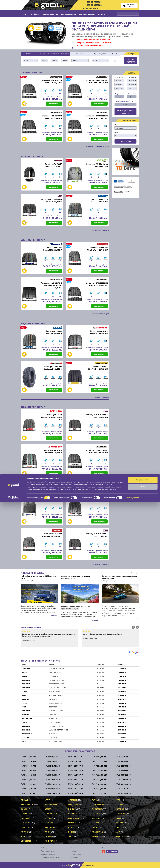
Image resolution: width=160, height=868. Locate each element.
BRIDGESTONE (27, 718)
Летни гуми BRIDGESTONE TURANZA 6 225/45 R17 (97, 82)
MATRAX (96, 823)
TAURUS (25, 691)
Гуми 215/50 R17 (76, 761)
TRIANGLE (96, 836)
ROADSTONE (97, 832)
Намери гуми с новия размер (125, 112)
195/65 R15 (122, 672)
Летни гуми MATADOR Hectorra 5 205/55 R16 (99, 332)
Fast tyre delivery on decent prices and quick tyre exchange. (110, 635)
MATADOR (73, 823)
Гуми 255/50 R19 (99, 770)
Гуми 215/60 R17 (52, 770)
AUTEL (95, 800)
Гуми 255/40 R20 (52, 793)
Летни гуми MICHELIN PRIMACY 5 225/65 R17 (53, 499)
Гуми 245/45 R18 (52, 766)
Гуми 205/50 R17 (123, 775)
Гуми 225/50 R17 (28, 761)
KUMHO (25, 676)
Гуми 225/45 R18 (76, 766)
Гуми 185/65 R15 (99, 757)
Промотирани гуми (50, 14)
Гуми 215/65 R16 (28, 770)
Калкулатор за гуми (68, 14)
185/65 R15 (122, 680)
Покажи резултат (131, 61)
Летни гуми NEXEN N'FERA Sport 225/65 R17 (97, 535)
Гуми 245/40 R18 (99, 789)
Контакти (101, 14)
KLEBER (48, 818)
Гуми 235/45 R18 (76, 779)
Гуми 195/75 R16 (99, 793)
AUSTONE (72, 800)
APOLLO (25, 800)
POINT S (24, 832)
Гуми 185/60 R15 (99, 784)
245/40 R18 (122, 730)
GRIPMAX (25, 818)
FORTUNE (120, 809)
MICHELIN (120, 823)
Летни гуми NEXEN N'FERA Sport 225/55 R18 (97, 416)
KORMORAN (26, 668)
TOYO (71, 836)
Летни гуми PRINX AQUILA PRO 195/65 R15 (97, 165)
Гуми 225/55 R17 (99, 761)
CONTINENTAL (98, 804)
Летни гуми (36, 28)
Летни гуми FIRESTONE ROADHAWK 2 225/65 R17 (52, 535)
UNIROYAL (25, 699)
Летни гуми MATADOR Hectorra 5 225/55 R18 (53, 451)
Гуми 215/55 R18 (123, 770)
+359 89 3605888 (94, 5)
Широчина (45, 54)
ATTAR (47, 800)
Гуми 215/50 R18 (52, 779)
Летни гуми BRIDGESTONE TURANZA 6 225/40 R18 (52, 117)
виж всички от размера (100, 230)
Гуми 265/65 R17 (123, 789)
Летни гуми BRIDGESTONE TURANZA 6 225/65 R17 (97, 117)
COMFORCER (74, 804)
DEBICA (48, 809)
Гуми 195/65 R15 (52, 757)
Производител (100, 54)
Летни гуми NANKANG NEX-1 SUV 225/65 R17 (99, 499)
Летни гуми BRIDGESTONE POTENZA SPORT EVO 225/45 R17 (52, 285)
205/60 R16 (122, 726)
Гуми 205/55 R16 (28, 757)
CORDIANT (26, 809)
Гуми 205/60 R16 (123, 757)
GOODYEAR (121, 814)
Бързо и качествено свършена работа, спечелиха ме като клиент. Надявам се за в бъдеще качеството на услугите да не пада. (50, 636)
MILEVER (25, 827)
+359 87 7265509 (94, 2)
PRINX (47, 832)
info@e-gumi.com (92, 9)
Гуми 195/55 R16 (76, 793)
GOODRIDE (97, 814)
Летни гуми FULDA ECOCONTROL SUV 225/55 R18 (52, 417)
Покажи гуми (125, 141)
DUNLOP (72, 809)
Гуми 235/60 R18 (76, 784)
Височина (55, 54)
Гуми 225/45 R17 (76, 757)
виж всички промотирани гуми (98, 147)
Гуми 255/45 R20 (28, 793)
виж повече (76, 48)
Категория (30, 54)
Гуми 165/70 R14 (52, 789)
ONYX (94, 827)
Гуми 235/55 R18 (123, 766)
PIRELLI (119, 827)
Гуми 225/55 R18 (99, 766)
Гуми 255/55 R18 (99, 779)
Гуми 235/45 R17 (28, 779)
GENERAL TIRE (51, 814)
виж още (55, 615)
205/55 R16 (122, 668)
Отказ (143, 853)
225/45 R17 (122, 688)
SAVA (118, 832)
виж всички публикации (130, 573)
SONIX (24, 707)
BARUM (119, 800)
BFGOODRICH (27, 804)
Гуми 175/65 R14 (123, 784)
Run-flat (115, 54)
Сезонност (80, 54)
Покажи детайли (132, 864)
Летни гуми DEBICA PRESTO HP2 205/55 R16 (98, 368)
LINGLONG (25, 823)
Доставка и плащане (87, 14)
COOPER (119, 804)
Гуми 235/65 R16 (123, 793)
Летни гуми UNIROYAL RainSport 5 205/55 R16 (53, 368)
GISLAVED (73, 814)
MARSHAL (49, 823)
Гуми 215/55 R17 (52, 761)
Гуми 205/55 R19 (123, 779)
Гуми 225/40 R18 (28, 766)
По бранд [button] (36, 14)
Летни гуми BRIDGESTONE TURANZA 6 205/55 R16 (52, 82)
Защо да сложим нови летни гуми (76, 576)
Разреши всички (143, 846)
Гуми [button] (25, 14)
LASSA (118, 818)
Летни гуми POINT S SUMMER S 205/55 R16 (53, 332)
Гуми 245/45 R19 (28, 775)
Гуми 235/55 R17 (99, 775)
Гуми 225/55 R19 (28, 784)
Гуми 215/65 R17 (52, 775)
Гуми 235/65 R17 (76, 775)
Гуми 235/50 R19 (52, 784)
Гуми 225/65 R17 (123, 761)
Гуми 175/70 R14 (28, 789)
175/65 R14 (122, 715)
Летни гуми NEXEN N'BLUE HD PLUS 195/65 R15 (51, 201)
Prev (133, 627)
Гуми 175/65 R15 (76, 789)
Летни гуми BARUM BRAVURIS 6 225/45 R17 (53, 249)
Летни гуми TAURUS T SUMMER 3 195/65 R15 (53, 165)
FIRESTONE (26, 738)
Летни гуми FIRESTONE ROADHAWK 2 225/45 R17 (97, 249)
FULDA (24, 703)
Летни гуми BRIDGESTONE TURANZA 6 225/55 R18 (97, 451)
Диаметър (65, 54)
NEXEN (24, 672)
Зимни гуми (57, 28)
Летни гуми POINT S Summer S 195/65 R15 (99, 201)
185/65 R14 (122, 676)
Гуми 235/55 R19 (76, 770)
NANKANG (49, 827)
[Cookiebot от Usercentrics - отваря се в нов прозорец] (13, 864)
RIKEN (24, 695)
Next (137, 627)
